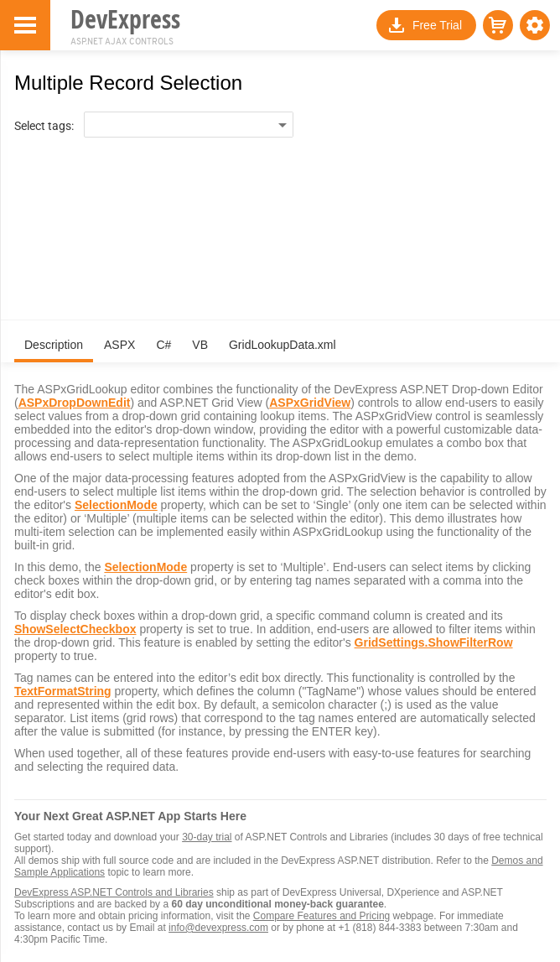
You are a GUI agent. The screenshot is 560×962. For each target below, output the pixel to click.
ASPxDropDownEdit (75, 403)
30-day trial (207, 837)
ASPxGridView (310, 403)
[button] (535, 25)
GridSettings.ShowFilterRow (434, 642)
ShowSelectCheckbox (75, 629)
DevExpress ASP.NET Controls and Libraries (114, 892)
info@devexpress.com (218, 928)
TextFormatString (63, 691)
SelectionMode (116, 505)
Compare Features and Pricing (321, 916)
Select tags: (44, 126)
